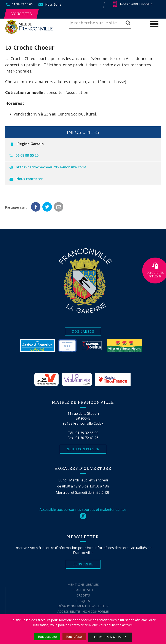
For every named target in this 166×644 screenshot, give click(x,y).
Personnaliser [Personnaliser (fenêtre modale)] (110, 637)
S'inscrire (83, 564)
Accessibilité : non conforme (83, 611)
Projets (83, 601)
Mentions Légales (83, 584)
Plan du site (83, 590)
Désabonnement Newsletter (83, 606)
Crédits (83, 595)
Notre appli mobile (132, 4)
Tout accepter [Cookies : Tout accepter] (47, 637)
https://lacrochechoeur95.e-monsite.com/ (51, 167)
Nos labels (83, 331)
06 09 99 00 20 (27, 155)
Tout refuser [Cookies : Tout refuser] (74, 637)
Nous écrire (50, 4)
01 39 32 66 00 (87, 433)
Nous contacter (30, 179)
